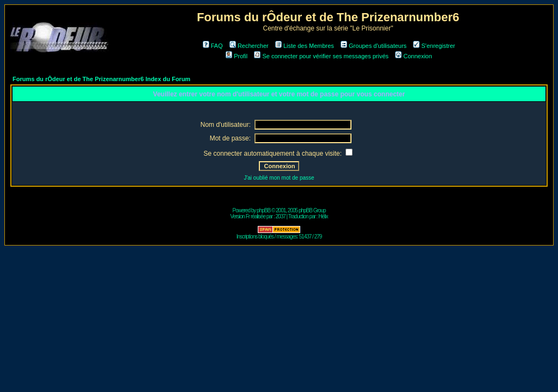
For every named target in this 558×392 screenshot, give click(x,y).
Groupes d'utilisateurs (374, 46)
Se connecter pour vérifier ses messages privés (321, 56)
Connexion (414, 56)
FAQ (213, 46)
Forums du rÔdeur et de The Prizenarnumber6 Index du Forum (101, 79)
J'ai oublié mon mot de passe (279, 178)
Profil (236, 56)
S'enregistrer (434, 46)
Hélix (323, 216)
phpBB (263, 210)
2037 (281, 216)
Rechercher (249, 46)
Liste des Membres (305, 46)
